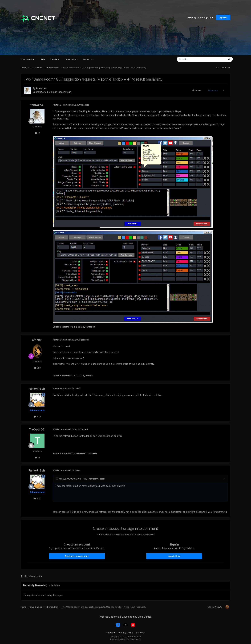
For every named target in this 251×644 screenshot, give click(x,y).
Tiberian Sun (64, 92)
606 (37, 368)
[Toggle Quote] (57, 479)
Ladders (55, 59)
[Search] (193, 59)
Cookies (141, 633)
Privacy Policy (126, 633)
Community (71, 59)
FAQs (42, 59)
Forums (88, 59)
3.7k (37, 417)
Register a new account (77, 556)
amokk (37, 340)
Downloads (28, 59)
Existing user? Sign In (200, 17)
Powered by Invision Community (125, 639)
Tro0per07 (37, 429)
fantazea (41, 88)
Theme (111, 633)
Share (197, 90)
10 (37, 457)
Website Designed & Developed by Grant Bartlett (125, 617)
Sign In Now (174, 556)
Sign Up (223, 17)
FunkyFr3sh (37, 389)
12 (37, 133)
